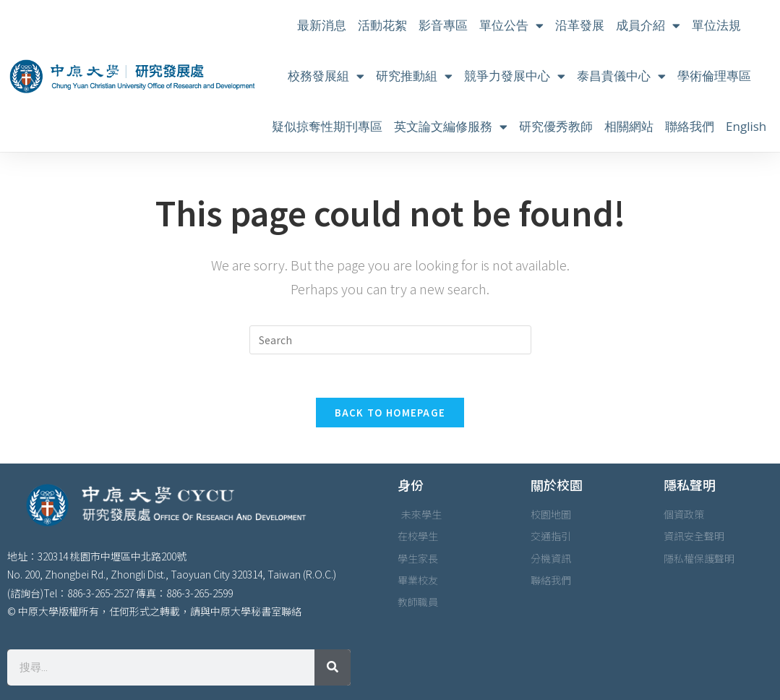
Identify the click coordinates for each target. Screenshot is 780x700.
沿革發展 (580, 25)
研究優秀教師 (556, 126)
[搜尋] (333, 667)
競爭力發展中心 (515, 76)
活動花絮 (382, 25)
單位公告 (511, 26)
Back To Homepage (390, 413)
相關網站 (629, 126)
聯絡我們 (690, 126)
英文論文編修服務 (451, 127)
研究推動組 (414, 76)
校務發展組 (326, 76)
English (746, 126)
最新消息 (322, 25)
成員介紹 (648, 26)
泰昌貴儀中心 (621, 76)
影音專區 (443, 25)
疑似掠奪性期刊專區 (327, 126)
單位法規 (716, 25)
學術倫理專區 (714, 76)
